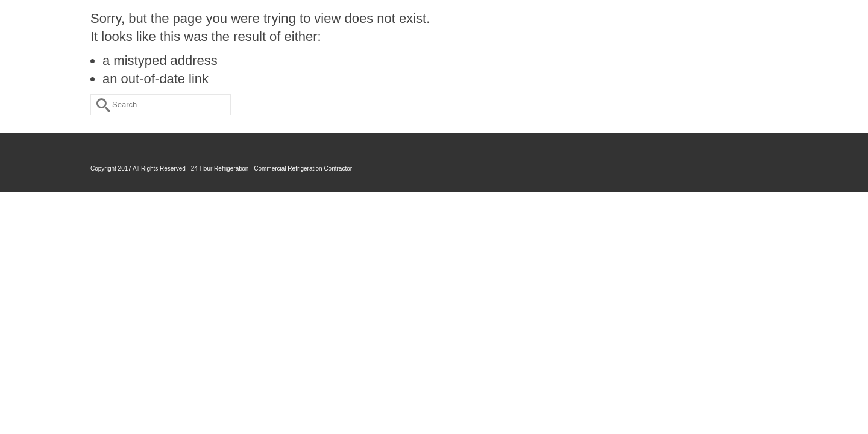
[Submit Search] (99, 105)
